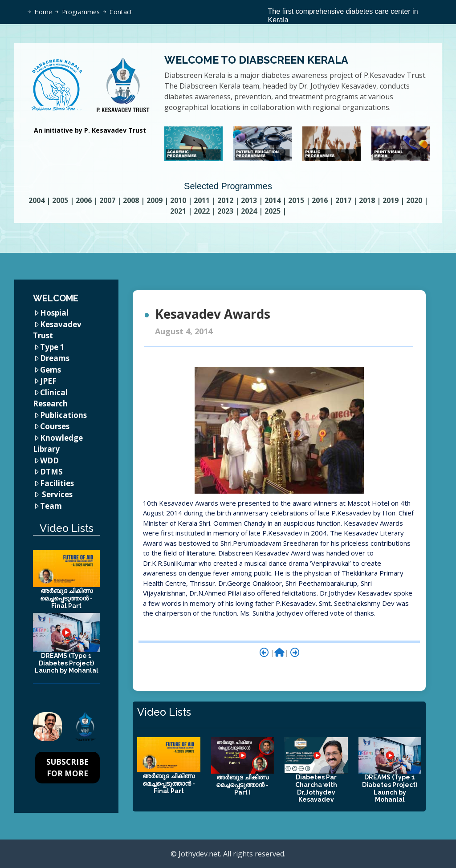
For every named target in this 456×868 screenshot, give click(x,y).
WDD (49, 460)
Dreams (55, 358)
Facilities (57, 483)
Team (51, 506)
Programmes (81, 12)
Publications (63, 415)
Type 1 (52, 347)
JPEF (48, 381)
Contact (121, 12)
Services (57, 494)
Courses (55, 426)
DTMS (51, 472)
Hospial (54, 313)
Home (43, 12)
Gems (51, 370)
